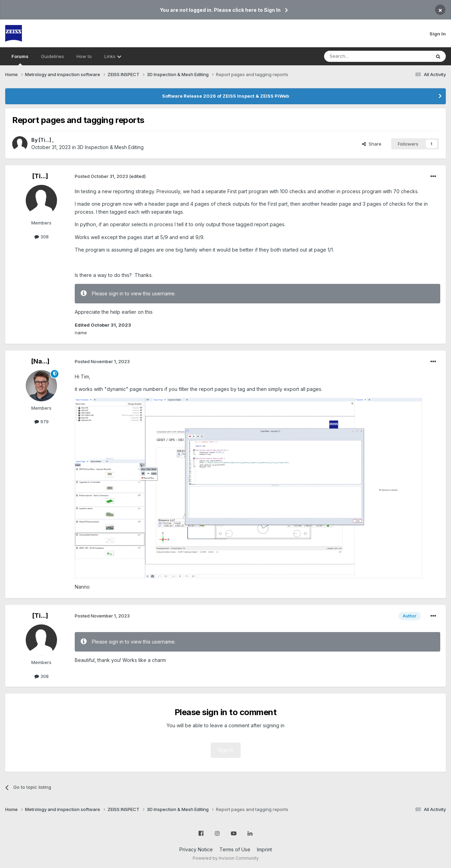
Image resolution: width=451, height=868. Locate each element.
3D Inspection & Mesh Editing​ (110, 147)
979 (42, 421)
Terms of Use (235, 849)
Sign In (438, 34)
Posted (101, 176)
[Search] (360, 56)
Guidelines (53, 56)
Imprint (264, 849)
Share (372, 144)
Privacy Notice (196, 849)
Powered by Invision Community (226, 858)
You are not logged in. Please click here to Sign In (220, 10)
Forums (20, 59)
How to (84, 56)
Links (113, 56)
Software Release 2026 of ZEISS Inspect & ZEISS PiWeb (225, 96)
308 (42, 237)
